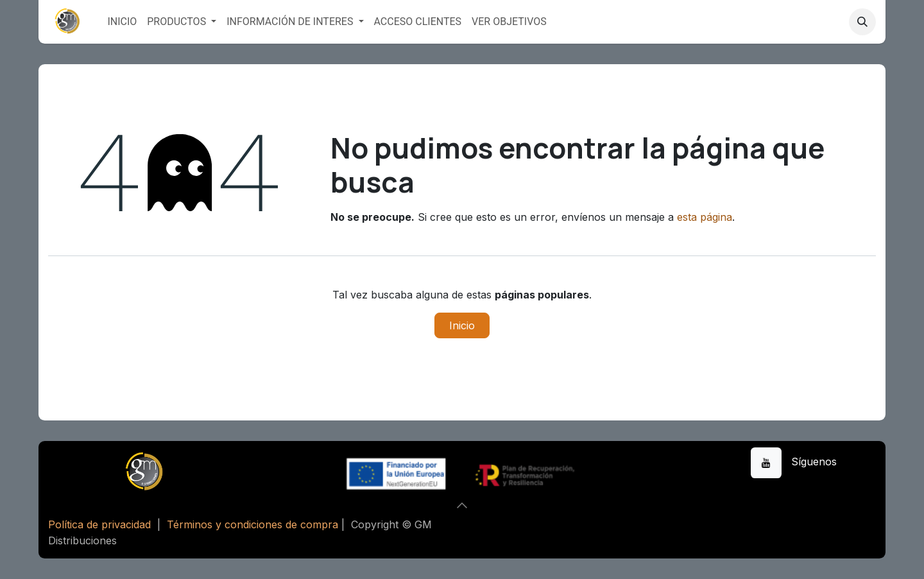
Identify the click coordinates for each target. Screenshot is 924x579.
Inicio (462, 325)
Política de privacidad (99, 524)
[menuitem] (122, 22)
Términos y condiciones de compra (252, 524)
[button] (862, 22)
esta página (705, 217)
